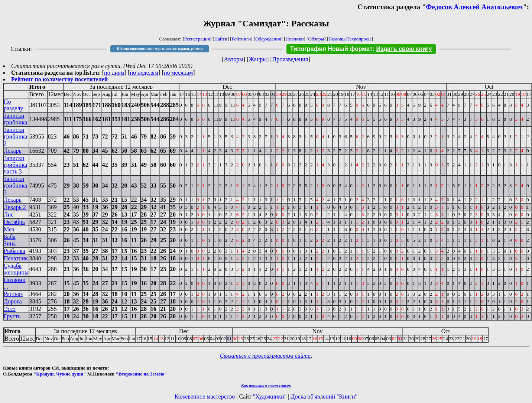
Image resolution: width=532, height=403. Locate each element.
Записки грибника (15, 119)
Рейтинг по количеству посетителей (59, 79)
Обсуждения (268, 39)
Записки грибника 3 (15, 186)
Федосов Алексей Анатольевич (474, 7)
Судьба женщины (16, 269)
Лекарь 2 (15, 207)
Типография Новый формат (331, 49)
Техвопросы (359, 39)
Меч (9, 229)
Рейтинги (241, 39)
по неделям (144, 73)
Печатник (16, 258)
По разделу (13, 105)
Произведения (290, 59)
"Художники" (270, 396)
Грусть (12, 316)
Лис (9, 214)
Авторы (234, 59)
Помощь (337, 39)
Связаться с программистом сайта (265, 356)
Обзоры (316, 39)
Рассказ (13, 294)
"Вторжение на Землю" (141, 374)
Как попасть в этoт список (266, 385)
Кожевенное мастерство (205, 396)
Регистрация (197, 39)
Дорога (13, 301)
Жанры (258, 59)
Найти (221, 39)
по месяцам (178, 73)
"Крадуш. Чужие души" (60, 374)
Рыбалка (14, 251)
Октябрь (14, 222)
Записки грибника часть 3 (15, 165)
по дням (114, 73)
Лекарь (13, 151)
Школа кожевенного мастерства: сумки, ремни (160, 49)
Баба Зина (10, 240)
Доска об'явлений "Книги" (324, 396)
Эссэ (10, 309)
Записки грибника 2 (15, 136)
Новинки (294, 39)
